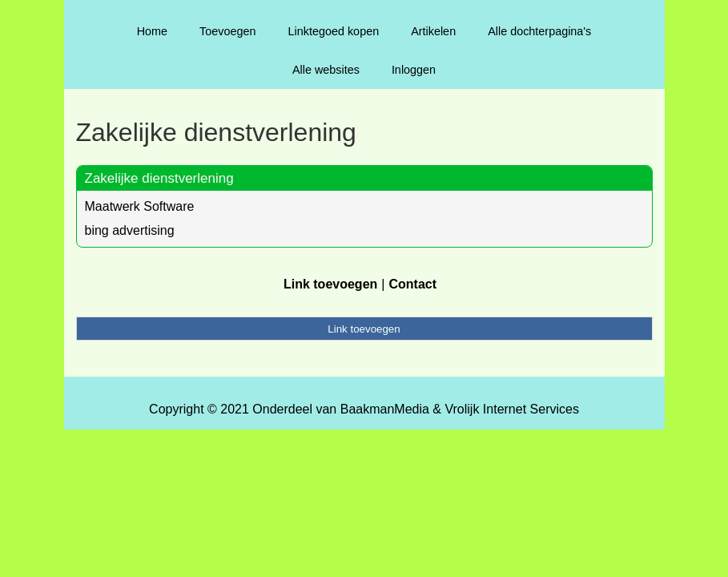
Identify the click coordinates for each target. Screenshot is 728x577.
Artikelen (433, 31)
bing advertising (130, 230)
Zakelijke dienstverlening (159, 178)
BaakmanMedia (385, 409)
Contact (412, 284)
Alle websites (326, 70)
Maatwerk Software (140, 206)
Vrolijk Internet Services (511, 409)
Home (152, 31)
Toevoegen (227, 31)
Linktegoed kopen (334, 31)
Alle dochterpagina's (539, 31)
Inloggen (414, 70)
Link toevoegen (330, 284)
